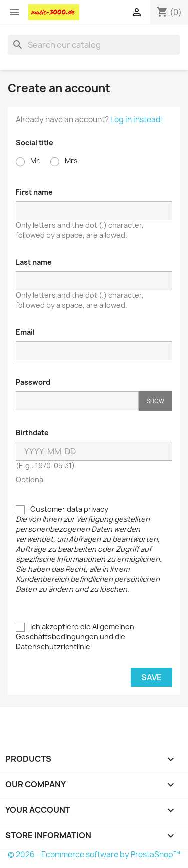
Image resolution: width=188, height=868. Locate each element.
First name (34, 192)
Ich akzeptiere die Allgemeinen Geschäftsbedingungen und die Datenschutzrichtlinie (75, 637)
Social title (34, 143)
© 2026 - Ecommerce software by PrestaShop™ (94, 855)
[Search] (94, 45)
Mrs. (65, 161)
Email (25, 332)
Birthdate (32, 433)
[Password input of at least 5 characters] (77, 401)
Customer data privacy (89, 549)
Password (33, 382)
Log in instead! (137, 120)
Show (156, 401)
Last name (34, 262)
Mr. (28, 161)
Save (152, 677)
